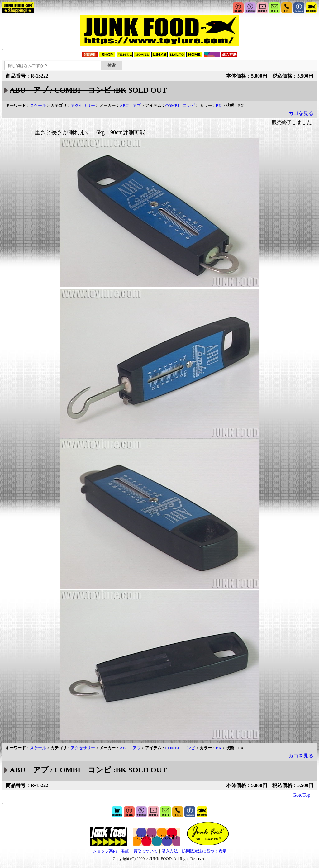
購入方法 (170, 851)
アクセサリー (83, 105)
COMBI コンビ (180, 105)
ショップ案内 (105, 851)
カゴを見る (301, 113)
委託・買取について (139, 851)
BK (219, 105)
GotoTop (301, 795)
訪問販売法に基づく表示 (204, 851)
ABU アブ (130, 105)
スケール (38, 105)
